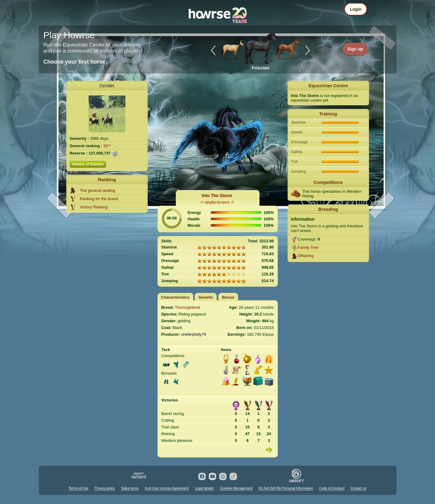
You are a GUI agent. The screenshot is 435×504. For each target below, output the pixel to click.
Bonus (228, 297)
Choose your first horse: (75, 62)
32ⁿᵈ (107, 146)
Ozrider (107, 86)
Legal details (204, 488)
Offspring (306, 256)
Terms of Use (78, 488)
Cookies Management (236, 488)
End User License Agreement (167, 488)
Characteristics (175, 297)
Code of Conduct (332, 488)
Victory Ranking (94, 207)
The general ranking (98, 190)
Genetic (206, 297)
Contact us (358, 488)
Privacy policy (105, 488)
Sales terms (130, 488)
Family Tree (308, 247)
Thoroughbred (187, 307)
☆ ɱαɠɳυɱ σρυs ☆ (217, 202)
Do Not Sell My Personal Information (286, 488)
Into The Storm (217, 196)
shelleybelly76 (194, 334)
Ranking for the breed (99, 199)
